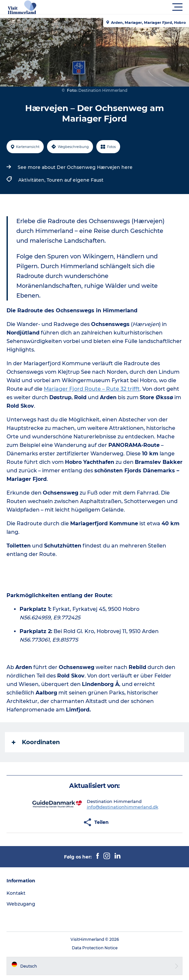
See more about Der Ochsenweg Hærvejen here (75, 167)
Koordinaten (36, 742)
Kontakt (16, 893)
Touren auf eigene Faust (75, 180)
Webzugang (21, 904)
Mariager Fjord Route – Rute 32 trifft (92, 389)
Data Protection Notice (95, 948)
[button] (124, 7)
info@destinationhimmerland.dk (123, 807)
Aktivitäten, (32, 180)
